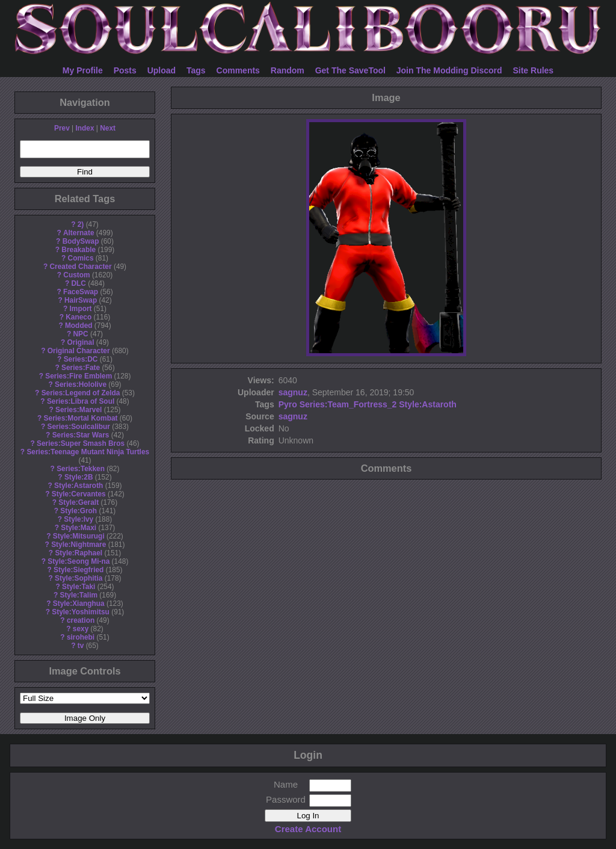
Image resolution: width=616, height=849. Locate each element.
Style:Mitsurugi (79, 536)
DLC (79, 283)
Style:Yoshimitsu (81, 612)
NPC (80, 334)
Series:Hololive (81, 384)
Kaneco (79, 317)
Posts (125, 70)
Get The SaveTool (350, 70)
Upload (162, 70)
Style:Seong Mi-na (79, 561)
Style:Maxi (79, 528)
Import (81, 309)
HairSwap (81, 300)
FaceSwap (81, 292)
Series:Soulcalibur (79, 427)
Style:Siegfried (79, 570)
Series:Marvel (79, 410)
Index (85, 128)
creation (81, 620)
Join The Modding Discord (449, 70)
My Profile (83, 70)
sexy (81, 629)
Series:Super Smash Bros (81, 443)
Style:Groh (79, 511)
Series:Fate (81, 368)
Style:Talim (79, 595)
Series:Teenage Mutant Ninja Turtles (88, 452)
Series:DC (81, 359)
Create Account (308, 829)
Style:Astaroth (79, 486)
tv (81, 646)
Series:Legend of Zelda (81, 393)
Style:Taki (79, 587)
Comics (81, 258)
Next (108, 128)
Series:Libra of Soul (81, 401)
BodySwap (81, 241)
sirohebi (81, 637)
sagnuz (293, 392)
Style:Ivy (79, 519)
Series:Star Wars (81, 435)
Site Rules (533, 70)
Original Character (79, 351)
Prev (62, 128)
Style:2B (79, 477)
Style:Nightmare (79, 545)
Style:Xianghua (79, 604)
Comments (238, 70)
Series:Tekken (81, 469)
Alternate (79, 233)
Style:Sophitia (79, 578)
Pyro (288, 404)
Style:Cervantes (79, 494)
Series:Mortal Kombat (81, 418)
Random (288, 70)
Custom (76, 275)
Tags (196, 70)
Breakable (79, 250)
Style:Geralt (79, 502)
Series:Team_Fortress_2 (348, 404)
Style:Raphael (79, 553)
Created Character (80, 267)
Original (81, 342)
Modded (79, 326)
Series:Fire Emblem (79, 376)
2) (81, 224)
